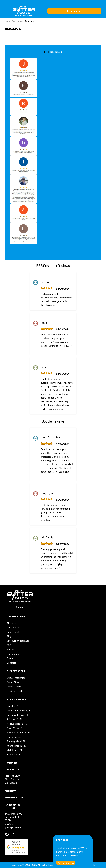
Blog (9, 636)
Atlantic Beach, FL (16, 746)
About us (18, 21)
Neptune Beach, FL (17, 724)
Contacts (11, 663)
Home (8, 21)
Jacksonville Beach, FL (18, 715)
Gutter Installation (16, 678)
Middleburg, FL (15, 750)
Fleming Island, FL (16, 741)
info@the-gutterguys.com (13, 826)
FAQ (9, 645)
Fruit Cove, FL (14, 754)
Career (10, 658)
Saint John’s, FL (15, 719)
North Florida (14, 737)
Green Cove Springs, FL (19, 710)
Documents (13, 654)
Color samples (14, 632)
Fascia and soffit (15, 691)
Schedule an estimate (18, 641)
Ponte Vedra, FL (15, 728)
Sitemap (20, 607)
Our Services (13, 627)
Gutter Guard (14, 682)
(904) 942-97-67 (14, 807)
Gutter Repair (14, 687)
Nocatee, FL (13, 706)
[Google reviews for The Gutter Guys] (16, 847)
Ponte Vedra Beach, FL (18, 732)
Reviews (11, 649)
